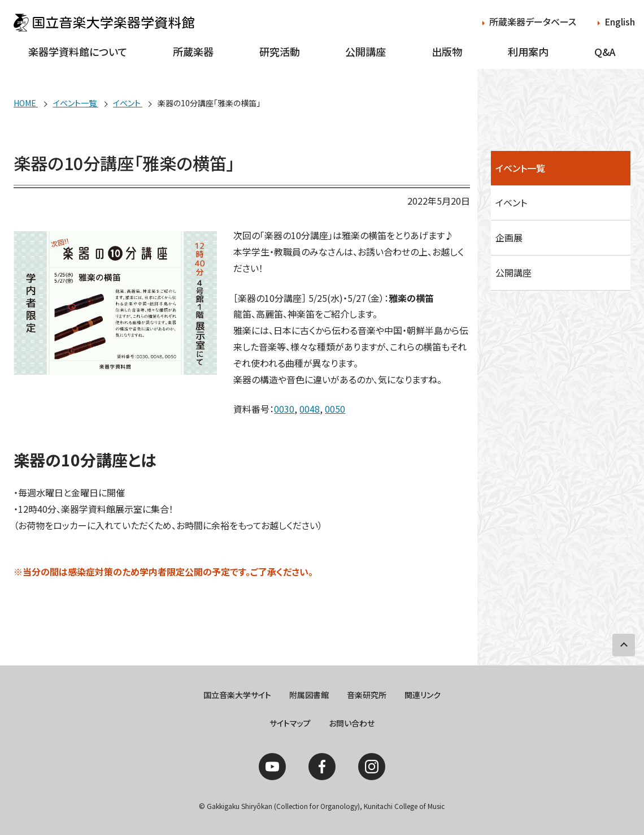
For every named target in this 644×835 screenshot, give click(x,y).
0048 (310, 409)
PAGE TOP (624, 645)
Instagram (372, 767)
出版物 (447, 51)
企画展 (509, 237)
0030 (284, 409)
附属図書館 (309, 695)
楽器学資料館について (78, 51)
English (620, 21)
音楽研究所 (367, 695)
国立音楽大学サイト (237, 695)
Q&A (605, 51)
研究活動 (280, 51)
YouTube (272, 767)
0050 (335, 409)
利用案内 (528, 51)
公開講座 (365, 51)
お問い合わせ (352, 723)
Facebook (322, 767)
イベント (511, 202)
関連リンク (423, 695)
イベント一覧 (520, 168)
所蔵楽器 (193, 51)
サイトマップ (290, 723)
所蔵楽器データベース (533, 21)
